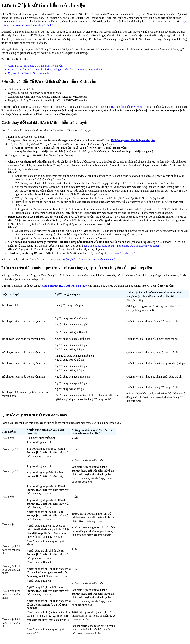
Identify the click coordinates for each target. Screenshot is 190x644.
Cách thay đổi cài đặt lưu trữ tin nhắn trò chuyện (35, 66)
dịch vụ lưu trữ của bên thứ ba (121, 253)
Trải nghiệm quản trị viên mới (127, 107)
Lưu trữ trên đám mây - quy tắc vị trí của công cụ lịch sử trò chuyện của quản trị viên (56, 69)
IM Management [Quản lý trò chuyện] (133, 140)
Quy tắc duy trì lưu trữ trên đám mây (29, 73)
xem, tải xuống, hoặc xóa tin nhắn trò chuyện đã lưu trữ (85, 259)
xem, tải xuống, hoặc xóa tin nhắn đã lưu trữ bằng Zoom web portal (121, 246)
